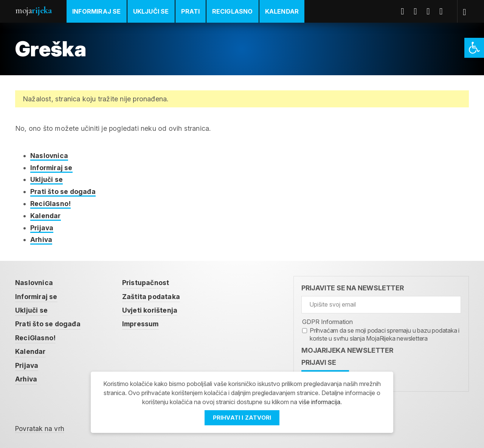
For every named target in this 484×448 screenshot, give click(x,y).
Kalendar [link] (282, 11)
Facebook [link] (406, 11)
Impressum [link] (142, 323)
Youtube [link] (431, 11)
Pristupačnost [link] (147, 282)
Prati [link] (191, 11)
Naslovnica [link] (49, 156)
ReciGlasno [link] (233, 11)
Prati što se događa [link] (63, 191)
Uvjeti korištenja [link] (151, 309)
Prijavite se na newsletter (353, 287)
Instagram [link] (444, 11)
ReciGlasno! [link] (51, 203)
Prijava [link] (42, 227)
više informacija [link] (320, 402)
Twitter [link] (419, 11)
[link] (474, 48)
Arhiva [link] (42, 239)
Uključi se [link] (151, 11)
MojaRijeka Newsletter (347, 349)
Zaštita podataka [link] (152, 295)
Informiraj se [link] (97, 11)
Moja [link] (33, 10)
